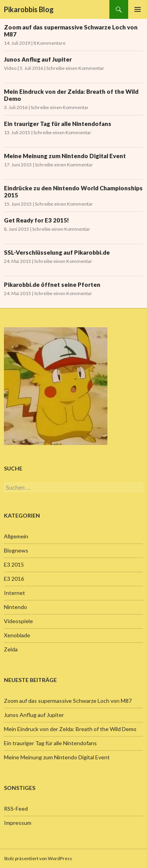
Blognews (16, 550)
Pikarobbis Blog (29, 9)
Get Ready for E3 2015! (36, 220)
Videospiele (18, 621)
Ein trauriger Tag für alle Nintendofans (58, 124)
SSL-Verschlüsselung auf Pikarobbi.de (57, 252)
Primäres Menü (138, 9)
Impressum (18, 823)
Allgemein (16, 536)
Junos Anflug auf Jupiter (38, 59)
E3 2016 (14, 579)
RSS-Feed (16, 809)
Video (10, 68)
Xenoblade (17, 635)
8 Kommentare (49, 43)
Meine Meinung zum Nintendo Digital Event (65, 156)
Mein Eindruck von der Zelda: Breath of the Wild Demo (70, 729)
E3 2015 (14, 564)
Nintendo (15, 607)
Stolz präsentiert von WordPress (38, 858)
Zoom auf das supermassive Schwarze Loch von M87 (68, 701)
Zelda (11, 649)
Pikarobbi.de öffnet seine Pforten (52, 284)
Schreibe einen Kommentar (75, 68)
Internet (15, 593)
